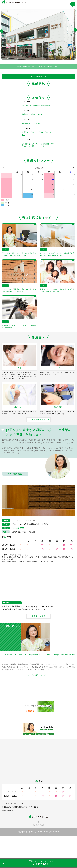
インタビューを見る (39, 695)
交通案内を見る (38, 636)
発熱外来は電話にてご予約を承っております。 (38, 153)
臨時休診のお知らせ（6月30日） (34, 134)
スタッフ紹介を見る (15, 493)
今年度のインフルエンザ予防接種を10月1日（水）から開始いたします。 (38, 165)
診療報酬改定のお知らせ (31, 143)
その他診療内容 (38, 439)
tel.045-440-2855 (9, 830)
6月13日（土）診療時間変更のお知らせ (37, 125)
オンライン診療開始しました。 (38, 76)
